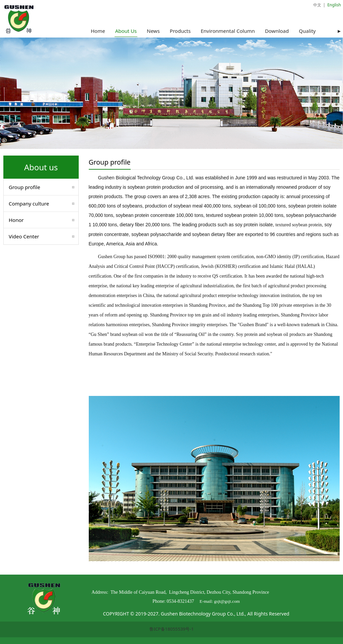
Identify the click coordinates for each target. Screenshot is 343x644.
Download (277, 31)
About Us (126, 31)
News (153, 31)
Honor (16, 220)
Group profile (24, 187)
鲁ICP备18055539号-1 (172, 629)
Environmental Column (228, 31)
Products (180, 31)
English (334, 5)
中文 (317, 5)
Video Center (24, 236)
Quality (307, 31)
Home (98, 31)
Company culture (29, 203)
